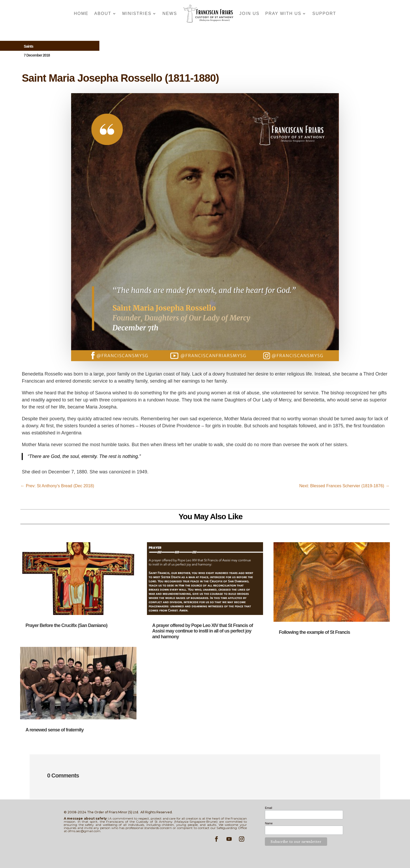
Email (269, 808)
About (103, 13)
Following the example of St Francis (314, 632)
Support (324, 13)
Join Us (249, 13)
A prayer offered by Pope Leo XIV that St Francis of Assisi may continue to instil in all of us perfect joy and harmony (203, 631)
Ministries (137, 13)
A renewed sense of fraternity (54, 730)
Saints (29, 46)
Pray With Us (283, 13)
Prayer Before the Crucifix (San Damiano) (66, 625)
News (170, 13)
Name (269, 823)
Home (81, 13)
